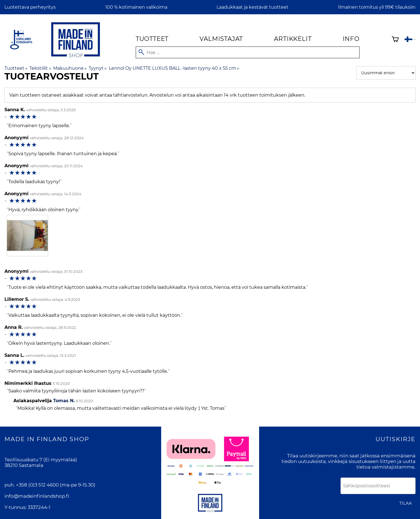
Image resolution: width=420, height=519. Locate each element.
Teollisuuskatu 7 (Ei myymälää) (41, 460)
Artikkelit (293, 39)
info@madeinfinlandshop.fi (37, 496)
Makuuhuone (70, 68)
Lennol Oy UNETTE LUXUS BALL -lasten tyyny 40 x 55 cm (174, 68)
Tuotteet (152, 39)
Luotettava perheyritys (30, 7)
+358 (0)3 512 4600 (37, 485)
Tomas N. (64, 401)
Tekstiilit (40, 68)
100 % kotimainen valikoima (136, 7)
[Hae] (248, 52)
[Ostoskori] (395, 40)
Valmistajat (221, 39)
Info (351, 39)
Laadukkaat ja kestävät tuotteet (253, 7)
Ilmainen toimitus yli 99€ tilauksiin (377, 7)
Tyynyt (98, 68)
